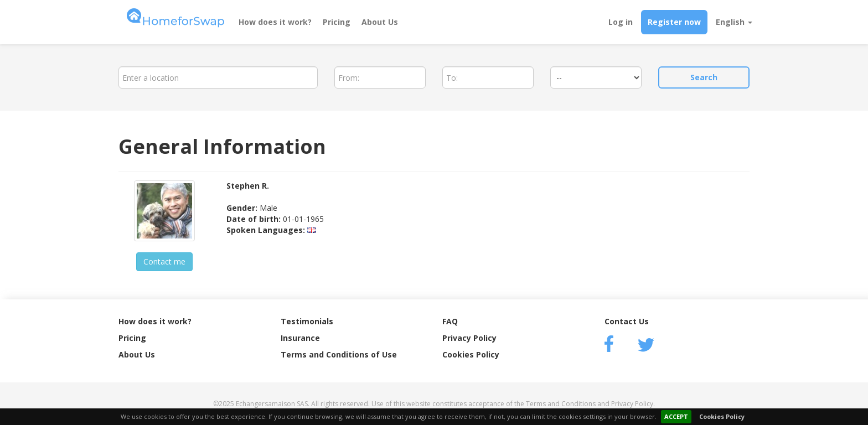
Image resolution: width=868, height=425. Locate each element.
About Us (380, 22)
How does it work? (275, 22)
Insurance (300, 338)
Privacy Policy (469, 338)
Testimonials (307, 321)
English (734, 22)
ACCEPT (676, 416)
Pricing (337, 22)
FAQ (450, 321)
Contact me (164, 261)
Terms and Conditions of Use (339, 354)
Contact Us (627, 321)
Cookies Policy (722, 416)
